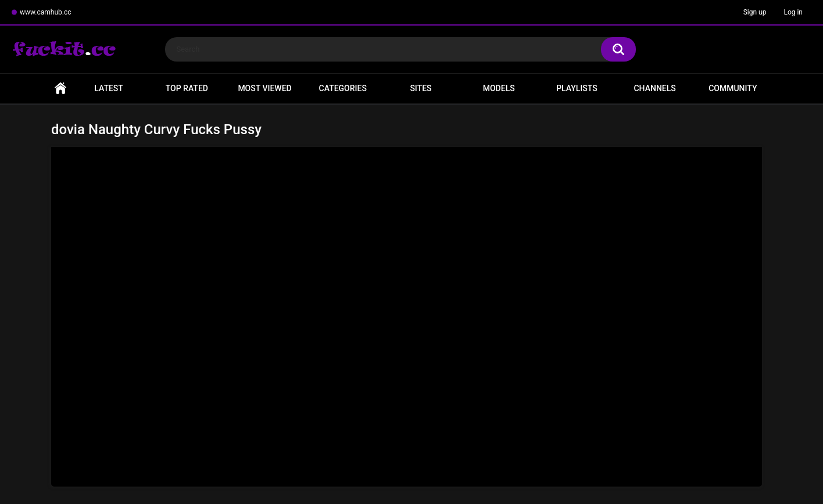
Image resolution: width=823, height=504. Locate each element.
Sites (421, 88)
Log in (793, 12)
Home (60, 89)
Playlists (577, 88)
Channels (654, 88)
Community (733, 88)
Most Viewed (264, 88)
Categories (343, 88)
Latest (109, 88)
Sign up (755, 12)
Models (499, 88)
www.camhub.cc (46, 12)
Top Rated (187, 88)
